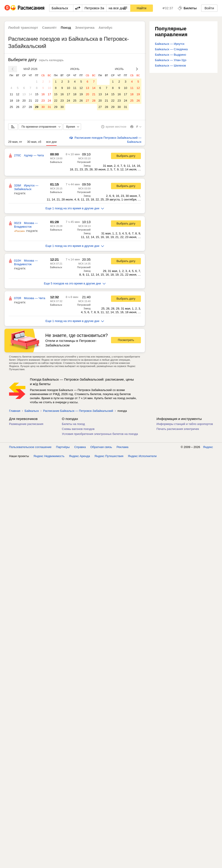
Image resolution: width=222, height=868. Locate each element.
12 (18, 94)
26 (18, 107)
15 (37, 94)
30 (43, 107)
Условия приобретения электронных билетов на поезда (100, 434)
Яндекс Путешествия (109, 456)
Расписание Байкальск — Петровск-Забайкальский (78, 411)
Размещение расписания (26, 424)
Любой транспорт (23, 27)
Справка (80, 447)
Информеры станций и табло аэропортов (185, 424)
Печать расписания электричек (178, 429)
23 (43, 101)
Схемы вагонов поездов (78, 429)
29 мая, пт (15, 142)
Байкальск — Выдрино (171, 55)
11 (11, 94)
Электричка (85, 27)
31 (49, 107)
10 (49, 88)
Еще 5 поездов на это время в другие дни (75, 283)
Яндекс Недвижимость (49, 456)
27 (24, 107)
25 (11, 107)
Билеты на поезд (73, 424)
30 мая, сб (34, 142)
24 (49, 101)
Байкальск (56, 162)
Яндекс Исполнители (142, 456)
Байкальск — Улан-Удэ (171, 60)
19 (18, 101)
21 (30, 101)
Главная (15, 411)
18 (11, 101)
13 (24, 94)
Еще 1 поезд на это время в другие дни (75, 208)
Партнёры (63, 447)
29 (37, 107)
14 (30, 94)
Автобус (106, 27)
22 (37, 101)
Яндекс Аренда (80, 456)
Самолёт (49, 27)
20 (24, 101)
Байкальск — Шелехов (170, 66)
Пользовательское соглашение (30, 447)
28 (30, 107)
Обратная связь (101, 447)
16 (43, 94)
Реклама (123, 447)
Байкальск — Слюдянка (171, 49)
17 (49, 94)
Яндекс (208, 447)
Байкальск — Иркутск (170, 44)
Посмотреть (126, 340)
